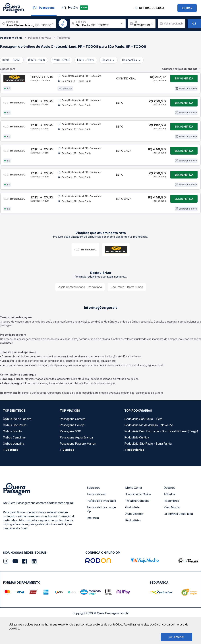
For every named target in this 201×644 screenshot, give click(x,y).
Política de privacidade (101, 520)
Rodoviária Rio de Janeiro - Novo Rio (149, 444)
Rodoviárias (133, 539)
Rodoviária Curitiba (137, 456)
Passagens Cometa (73, 438)
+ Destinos (11, 469)
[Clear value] (152, 24)
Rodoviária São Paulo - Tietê (143, 438)
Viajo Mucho (172, 526)
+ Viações (67, 469)
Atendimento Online (138, 513)
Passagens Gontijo (72, 444)
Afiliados (169, 513)
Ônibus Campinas (14, 456)
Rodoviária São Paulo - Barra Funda (148, 463)
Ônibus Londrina (14, 463)
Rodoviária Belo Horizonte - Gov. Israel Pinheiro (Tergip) (161, 450)
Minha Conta (134, 507)
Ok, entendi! (177, 637)
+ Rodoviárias (134, 469)
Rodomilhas (171, 520)
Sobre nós (93, 507)
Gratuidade (132, 526)
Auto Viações (134, 533)
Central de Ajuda (152, 8)
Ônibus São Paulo (15, 444)
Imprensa (93, 537)
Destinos (169, 507)
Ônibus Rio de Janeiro (17, 438)
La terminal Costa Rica (178, 533)
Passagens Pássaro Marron (78, 463)
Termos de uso (96, 513)
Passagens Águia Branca (76, 456)
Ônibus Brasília (12, 450)
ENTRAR (187, 8)
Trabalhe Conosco (137, 520)
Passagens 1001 (71, 450)
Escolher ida (184, 80)
